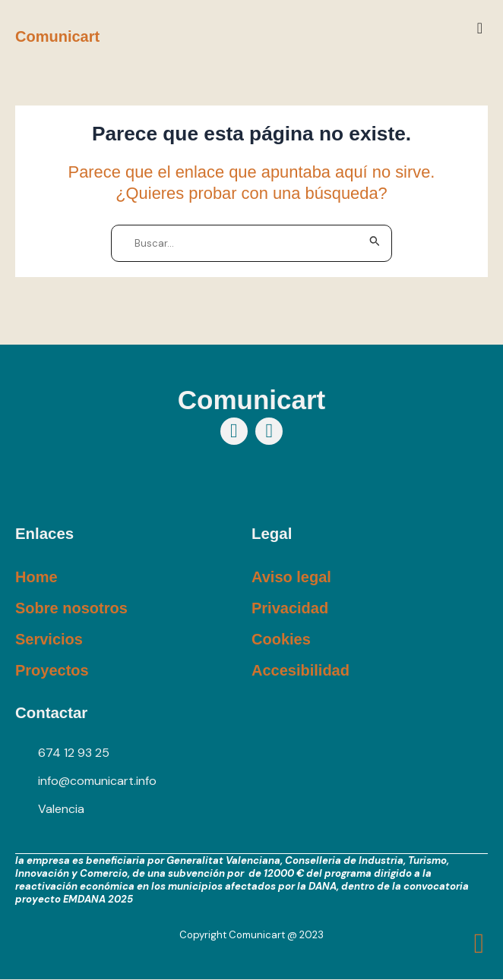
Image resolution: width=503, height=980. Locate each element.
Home (36, 577)
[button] (480, 28)
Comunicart (57, 36)
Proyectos (52, 670)
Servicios (49, 639)
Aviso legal (291, 577)
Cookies (281, 639)
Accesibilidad (301, 670)
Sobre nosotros (71, 608)
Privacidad (290, 608)
